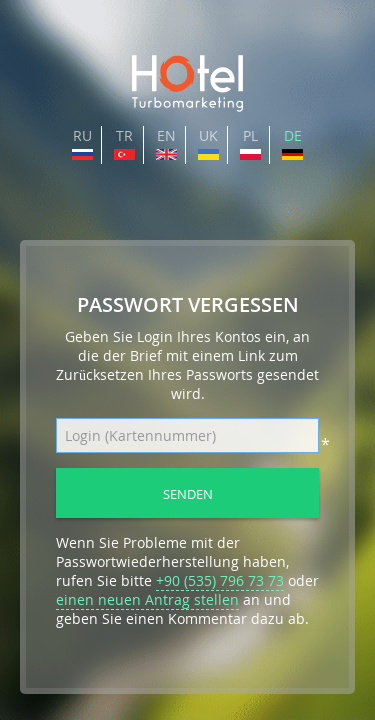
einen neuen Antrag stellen (147, 599)
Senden (188, 494)
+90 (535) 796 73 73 (220, 580)
